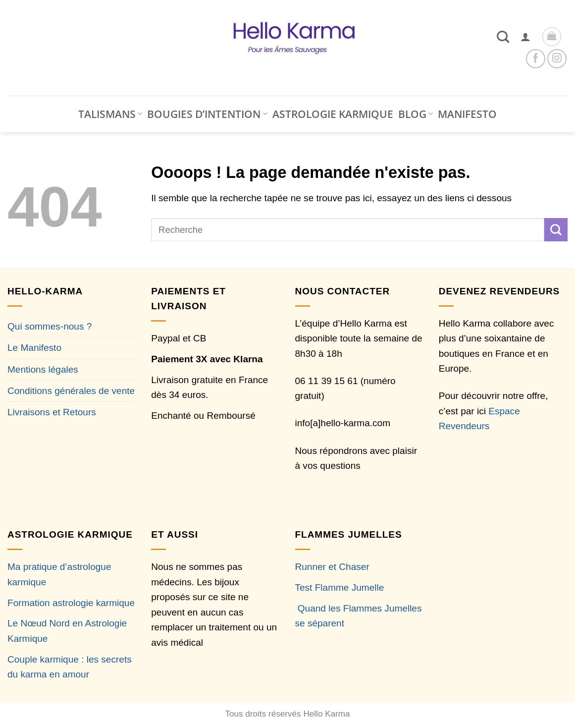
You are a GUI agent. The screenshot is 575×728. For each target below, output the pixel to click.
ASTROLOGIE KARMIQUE (333, 114)
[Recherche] (503, 37)
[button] (525, 37)
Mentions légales (43, 369)
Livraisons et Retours (52, 412)
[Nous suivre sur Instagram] (557, 59)
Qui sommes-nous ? (50, 326)
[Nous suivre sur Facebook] (536, 59)
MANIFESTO (467, 114)
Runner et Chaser (332, 567)
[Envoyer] (556, 229)
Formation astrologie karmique (71, 603)
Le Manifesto (34, 348)
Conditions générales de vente (71, 391)
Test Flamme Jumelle (340, 588)
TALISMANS (110, 114)
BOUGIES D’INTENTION (207, 114)
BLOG (416, 114)
